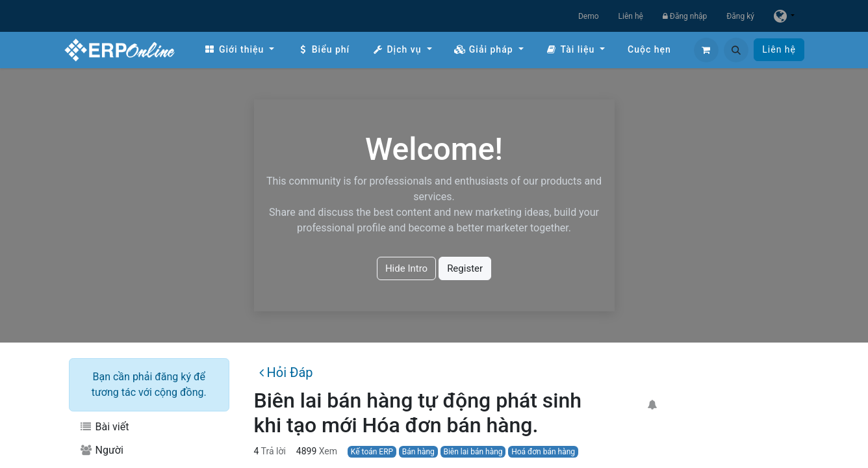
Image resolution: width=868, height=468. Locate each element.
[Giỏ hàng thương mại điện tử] (706, 50)
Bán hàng (418, 452)
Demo (589, 16)
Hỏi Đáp (286, 372)
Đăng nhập (685, 16)
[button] (736, 50)
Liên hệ (631, 16)
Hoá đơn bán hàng (543, 452)
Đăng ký (740, 16)
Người (101, 450)
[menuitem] (239, 50)
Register (465, 268)
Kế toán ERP (372, 452)
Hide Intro (406, 268)
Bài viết (104, 427)
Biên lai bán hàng (473, 452)
